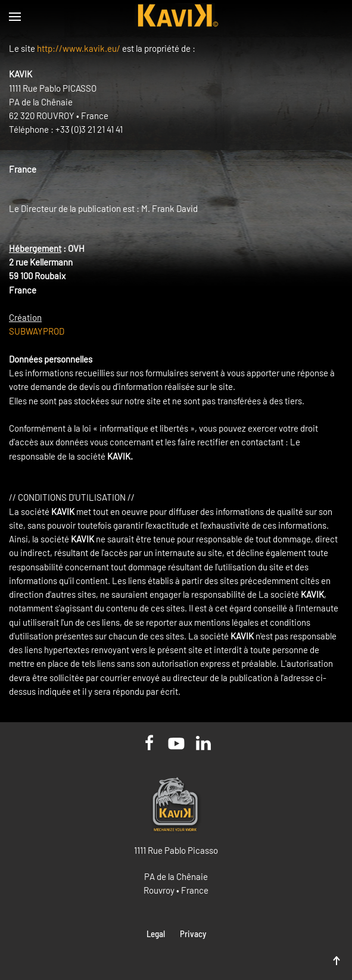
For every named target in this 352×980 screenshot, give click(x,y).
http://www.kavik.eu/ (79, 48)
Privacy (193, 934)
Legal (156, 934)
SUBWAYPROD (37, 331)
